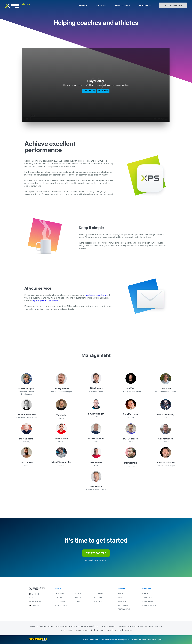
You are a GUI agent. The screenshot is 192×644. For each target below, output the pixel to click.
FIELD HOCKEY (80, 593)
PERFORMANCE (61, 601)
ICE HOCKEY (99, 597)
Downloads (147, 597)
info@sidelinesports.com (96, 295)
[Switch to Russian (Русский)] (100, 630)
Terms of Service (149, 605)
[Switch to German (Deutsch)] (73, 626)
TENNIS (77, 601)
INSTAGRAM (36, 602)
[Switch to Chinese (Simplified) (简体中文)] (33, 626)
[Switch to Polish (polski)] (78, 630)
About (121, 593)
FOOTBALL (59, 597)
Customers (123, 605)
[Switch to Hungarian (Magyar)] (123, 626)
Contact (122, 601)
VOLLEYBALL (99, 601)
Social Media (147, 601)
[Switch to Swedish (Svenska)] (118, 630)
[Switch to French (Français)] (103, 626)
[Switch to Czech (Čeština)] (42, 626)
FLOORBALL (99, 593)
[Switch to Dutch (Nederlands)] (62, 626)
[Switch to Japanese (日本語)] (141, 626)
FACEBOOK (36, 594)
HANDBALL (79, 597)
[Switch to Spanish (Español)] (93, 626)
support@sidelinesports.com (45, 301)
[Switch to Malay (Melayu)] (159, 626)
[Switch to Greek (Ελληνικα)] (113, 626)
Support (146, 593)
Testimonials (124, 609)
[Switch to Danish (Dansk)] (51, 626)
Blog (120, 597)
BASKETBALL (60, 593)
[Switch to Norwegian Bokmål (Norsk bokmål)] (66, 630)
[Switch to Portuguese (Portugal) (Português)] (88, 630)
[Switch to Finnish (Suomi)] (109, 630)
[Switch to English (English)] (83, 626)
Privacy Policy (159, 640)
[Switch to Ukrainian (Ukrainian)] (128, 630)
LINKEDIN (35, 605)
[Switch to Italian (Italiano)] (132, 626)
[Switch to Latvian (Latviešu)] (149, 626)
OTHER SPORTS (61, 605)
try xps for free (96, 553)
